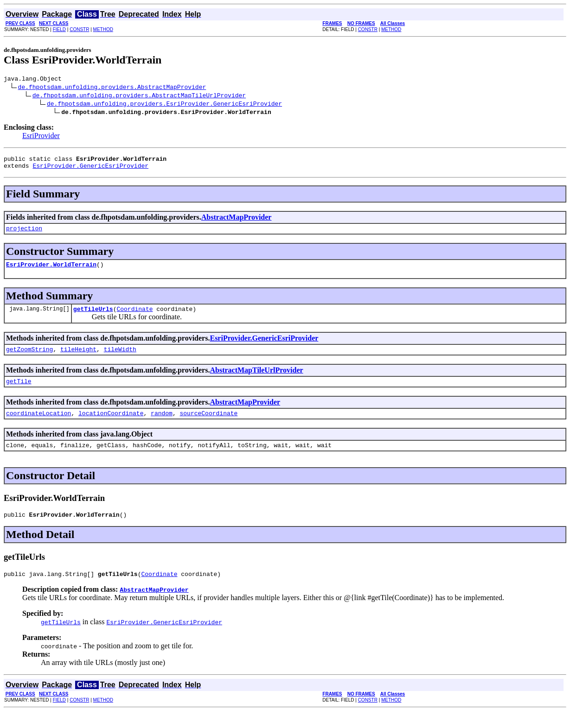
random (162, 425)
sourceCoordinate (208, 425)
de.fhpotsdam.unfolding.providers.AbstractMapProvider (112, 88)
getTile (19, 392)
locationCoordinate (111, 425)
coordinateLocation (38, 425)
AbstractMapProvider (237, 221)
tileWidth (120, 359)
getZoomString (29, 359)
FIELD (59, 29)
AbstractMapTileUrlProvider (256, 380)
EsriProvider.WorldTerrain (51, 271)
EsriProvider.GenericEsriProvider (90, 170)
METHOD (103, 29)
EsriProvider (41, 137)
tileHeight (78, 359)
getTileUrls (93, 317)
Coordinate (134, 317)
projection (24, 234)
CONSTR (79, 29)
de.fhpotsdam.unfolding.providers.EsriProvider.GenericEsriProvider (164, 105)
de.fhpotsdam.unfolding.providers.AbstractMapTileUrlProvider (139, 96)
